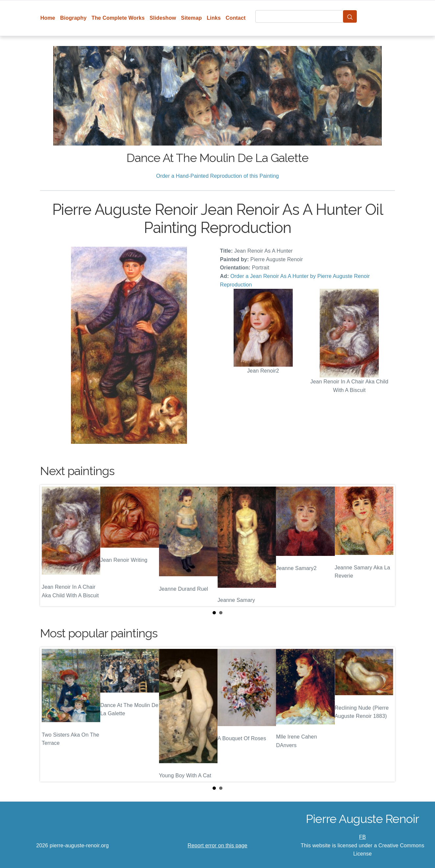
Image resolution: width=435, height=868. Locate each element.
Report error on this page (217, 845)
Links (214, 18)
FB (363, 837)
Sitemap (191, 18)
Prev (50, 546)
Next (385, 546)
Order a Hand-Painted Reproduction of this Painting (217, 176)
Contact (236, 18)
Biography (73, 18)
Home (48, 18)
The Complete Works (118, 18)
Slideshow (163, 18)
